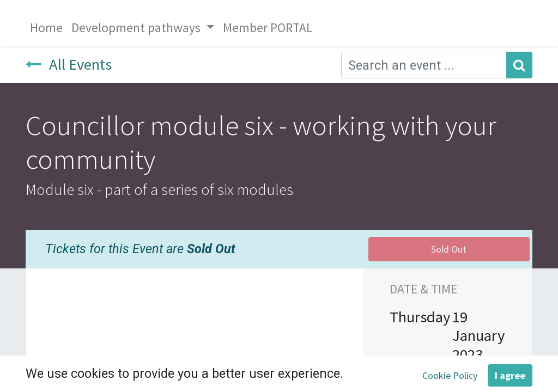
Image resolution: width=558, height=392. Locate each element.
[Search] (519, 65)
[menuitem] (46, 27)
